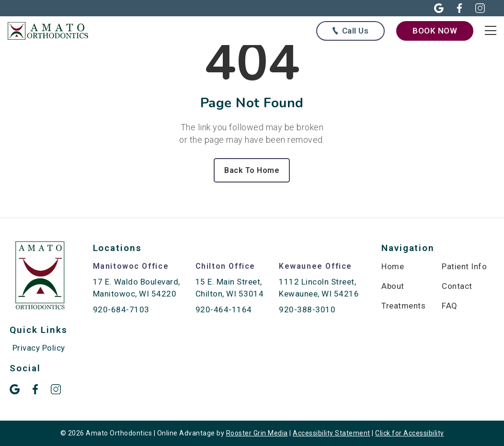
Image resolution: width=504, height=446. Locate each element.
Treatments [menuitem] (403, 306)
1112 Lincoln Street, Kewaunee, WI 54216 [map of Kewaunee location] (319, 288)
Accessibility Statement (332, 433)
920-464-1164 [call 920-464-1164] (224, 309)
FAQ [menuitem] (450, 306)
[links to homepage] (53, 31)
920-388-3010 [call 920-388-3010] (307, 309)
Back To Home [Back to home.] (252, 170)
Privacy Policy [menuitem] (39, 348)
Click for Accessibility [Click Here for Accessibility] (410, 433)
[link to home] (40, 277)
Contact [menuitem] (457, 286)
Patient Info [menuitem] (464, 266)
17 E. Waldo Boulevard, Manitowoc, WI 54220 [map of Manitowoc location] (137, 288)
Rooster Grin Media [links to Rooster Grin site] (257, 433)
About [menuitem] (393, 286)
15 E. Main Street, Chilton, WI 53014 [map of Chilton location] (230, 288)
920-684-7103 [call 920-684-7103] (121, 309)
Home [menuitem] (393, 266)
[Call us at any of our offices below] (350, 31)
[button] (433, 8)
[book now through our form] (435, 31)
